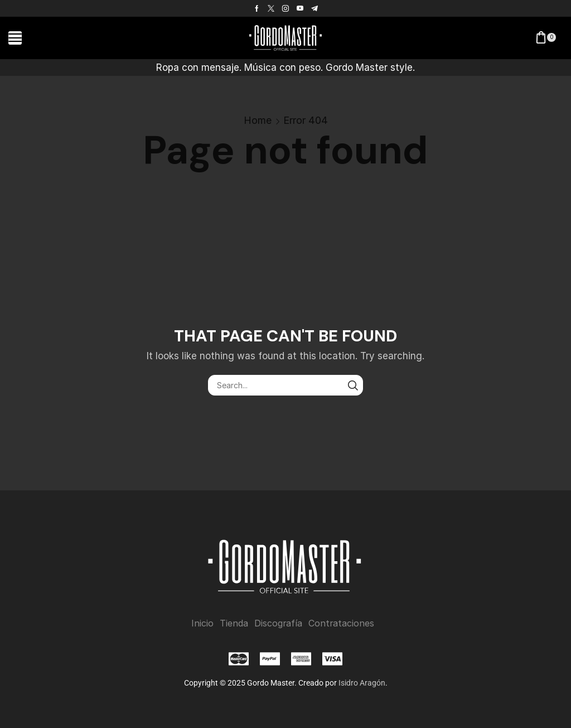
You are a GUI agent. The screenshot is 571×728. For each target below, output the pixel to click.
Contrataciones (341, 623)
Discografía (278, 623)
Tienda (234, 623)
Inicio (202, 623)
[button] (15, 38)
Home (258, 120)
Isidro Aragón (362, 683)
